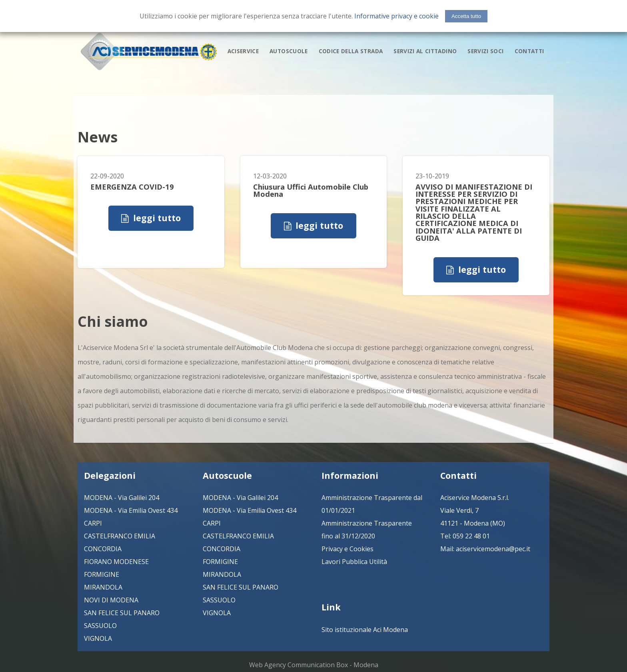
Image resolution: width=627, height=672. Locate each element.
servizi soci (485, 51)
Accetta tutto (466, 16)
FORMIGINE (102, 574)
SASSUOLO (100, 626)
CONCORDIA (103, 549)
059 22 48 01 (471, 536)
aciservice (243, 51)
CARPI (93, 523)
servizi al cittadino (425, 51)
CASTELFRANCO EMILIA (120, 536)
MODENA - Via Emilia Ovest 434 (131, 510)
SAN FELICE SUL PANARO (122, 613)
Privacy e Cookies (347, 549)
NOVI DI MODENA (111, 600)
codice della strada (351, 51)
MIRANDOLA (103, 587)
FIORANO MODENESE (116, 562)
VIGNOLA (98, 638)
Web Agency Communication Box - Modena (314, 665)
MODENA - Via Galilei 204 (122, 498)
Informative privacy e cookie (396, 16)
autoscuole (289, 51)
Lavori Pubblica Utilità (354, 562)
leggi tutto (157, 218)
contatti (529, 51)
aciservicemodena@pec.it (493, 549)
